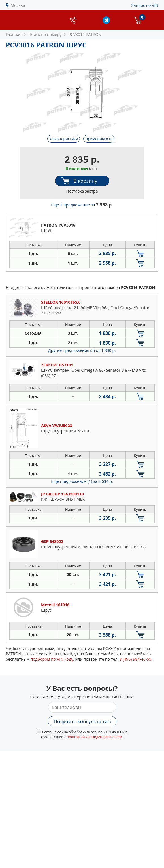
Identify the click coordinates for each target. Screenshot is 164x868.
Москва (18, 5)
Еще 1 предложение (82, 205)
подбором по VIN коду (52, 659)
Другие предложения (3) (82, 350)
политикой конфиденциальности (94, 737)
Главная (14, 34)
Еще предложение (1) (82, 481)
